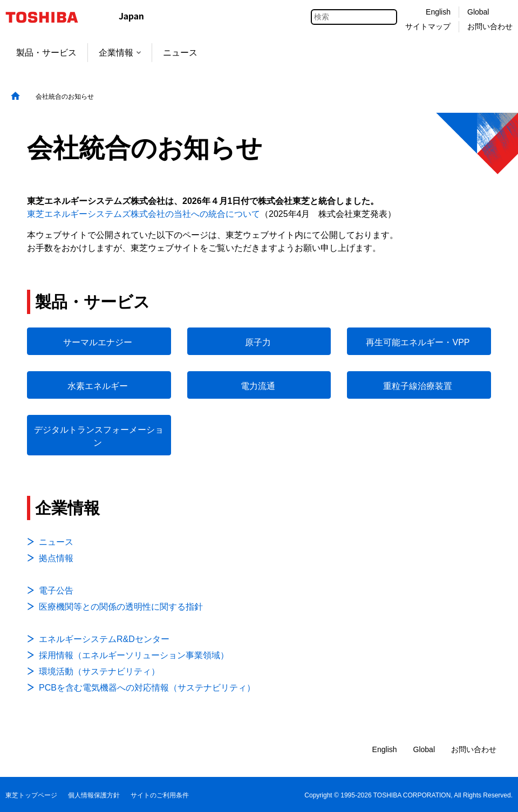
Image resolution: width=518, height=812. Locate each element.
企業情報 (120, 53)
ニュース (180, 53)
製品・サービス (46, 53)
